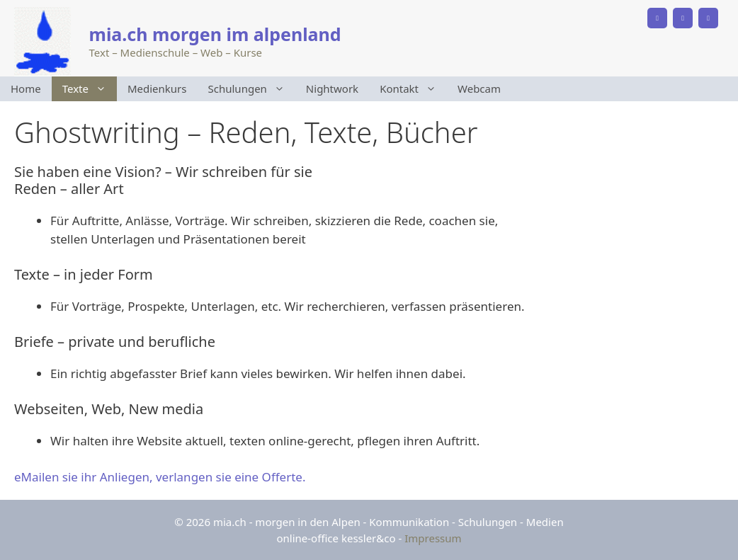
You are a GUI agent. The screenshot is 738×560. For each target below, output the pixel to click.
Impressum (433, 538)
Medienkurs (157, 88)
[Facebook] (683, 18)
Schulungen (252, 89)
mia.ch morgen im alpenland (215, 34)
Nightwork (332, 88)
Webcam (479, 88)
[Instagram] (708, 18)
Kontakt (413, 89)
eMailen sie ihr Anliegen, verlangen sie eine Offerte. (160, 477)
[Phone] (657, 18)
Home (26, 88)
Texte (90, 89)
